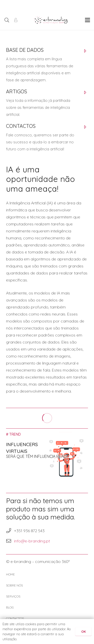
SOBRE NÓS (14, 585)
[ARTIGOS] (42, 93)
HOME (10, 574)
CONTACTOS (15, 618)
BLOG (10, 607)
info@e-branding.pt (32, 541)
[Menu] (87, 20)
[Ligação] (51, 20)
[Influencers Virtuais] (47, 455)
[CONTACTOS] (42, 127)
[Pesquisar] (7, 20)
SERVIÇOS (13, 596)
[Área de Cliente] (16, 20)
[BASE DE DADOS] (42, 51)
